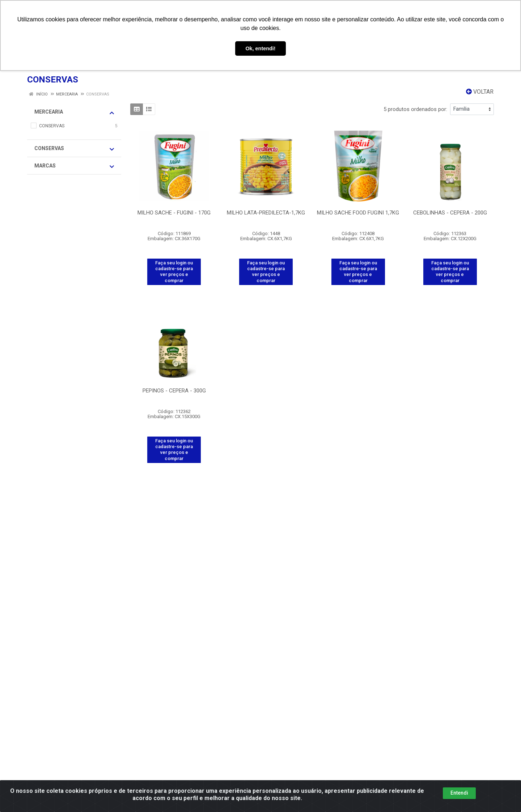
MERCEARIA (74, 112)
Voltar (480, 92)
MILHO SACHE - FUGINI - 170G (174, 213)
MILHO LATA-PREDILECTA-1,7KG (266, 213)
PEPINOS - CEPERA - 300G (174, 391)
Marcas (74, 166)
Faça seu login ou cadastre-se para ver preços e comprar (174, 272)
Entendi (459, 793)
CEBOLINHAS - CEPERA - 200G (450, 213)
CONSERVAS (74, 149)
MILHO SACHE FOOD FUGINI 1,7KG (358, 213)
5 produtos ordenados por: (415, 109)
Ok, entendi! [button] (260, 48)
